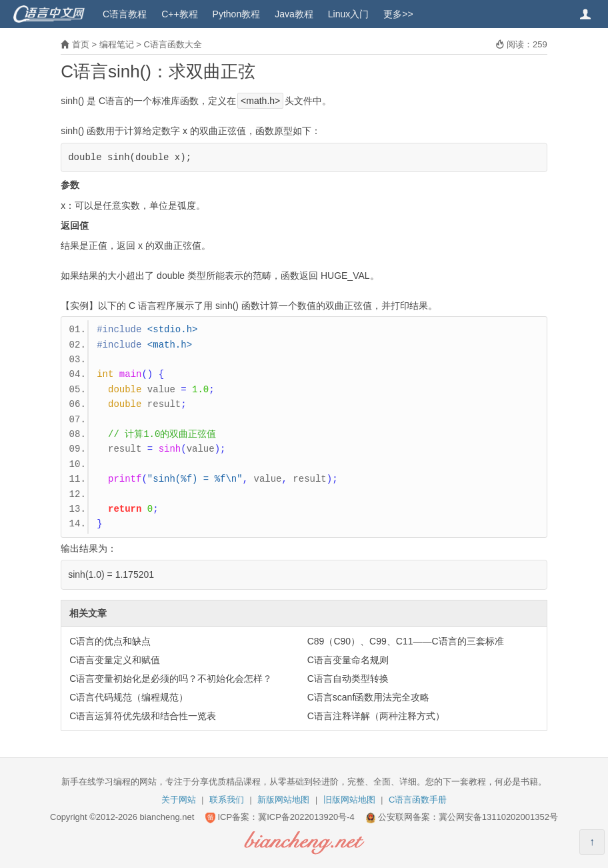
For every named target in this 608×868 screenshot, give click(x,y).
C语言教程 (125, 14)
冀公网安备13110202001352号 (498, 817)
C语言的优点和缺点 (110, 641)
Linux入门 (348, 14)
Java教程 (294, 14)
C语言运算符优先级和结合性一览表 (143, 716)
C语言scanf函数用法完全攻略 (369, 697)
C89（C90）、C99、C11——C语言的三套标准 (406, 641)
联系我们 (227, 800)
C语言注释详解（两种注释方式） (376, 716)
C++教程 (179, 14)
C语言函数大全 (172, 44)
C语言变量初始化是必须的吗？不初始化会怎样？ (171, 679)
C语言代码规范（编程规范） (129, 697)
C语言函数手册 (418, 800)
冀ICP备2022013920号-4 (306, 817)
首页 (81, 44)
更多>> (398, 14)
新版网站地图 (283, 800)
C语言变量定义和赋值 (115, 660)
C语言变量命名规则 (348, 660)
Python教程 (237, 14)
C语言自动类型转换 (348, 679)
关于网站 (179, 800)
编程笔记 (117, 44)
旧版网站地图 (349, 800)
